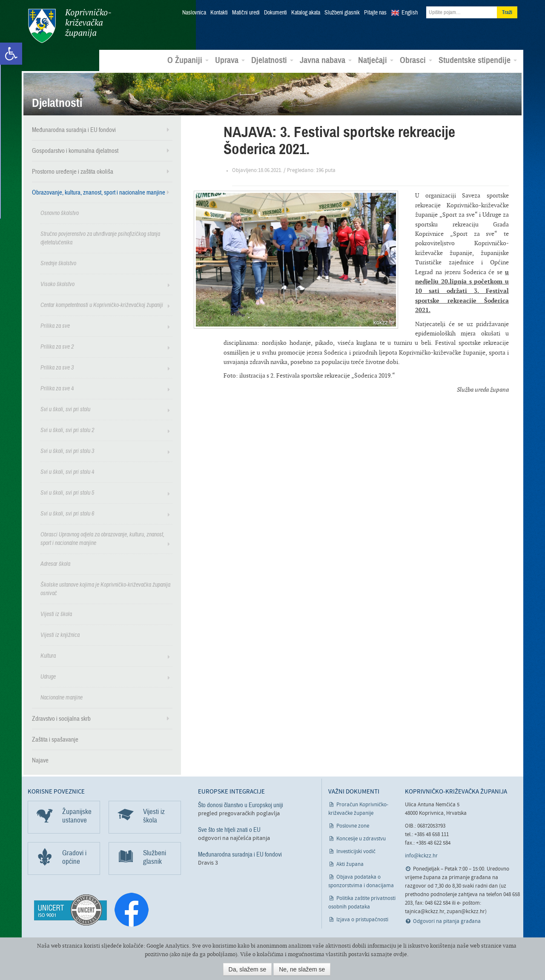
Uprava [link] (230, 60)
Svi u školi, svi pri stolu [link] (65, 409)
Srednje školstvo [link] (58, 263)
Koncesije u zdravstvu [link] (361, 838)
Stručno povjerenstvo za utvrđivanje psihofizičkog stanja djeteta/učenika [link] (100, 238)
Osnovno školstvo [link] (60, 213)
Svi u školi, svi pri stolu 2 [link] (67, 430)
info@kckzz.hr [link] (421, 855)
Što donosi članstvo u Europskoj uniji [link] (241, 805)
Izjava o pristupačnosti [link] (362, 919)
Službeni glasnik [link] (342, 13)
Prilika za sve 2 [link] (57, 346)
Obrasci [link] (416, 60)
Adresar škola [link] (55, 563)
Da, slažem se (248, 969)
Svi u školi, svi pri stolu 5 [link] (67, 492)
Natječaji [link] (376, 60)
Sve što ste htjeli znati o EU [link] (229, 829)
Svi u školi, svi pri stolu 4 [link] (67, 471)
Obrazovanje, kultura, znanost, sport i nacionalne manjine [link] (99, 192)
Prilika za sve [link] (55, 325)
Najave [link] (40, 760)
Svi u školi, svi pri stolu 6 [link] (67, 513)
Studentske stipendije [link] (478, 60)
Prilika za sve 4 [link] (57, 388)
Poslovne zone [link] (353, 826)
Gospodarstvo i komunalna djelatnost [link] (75, 150)
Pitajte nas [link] (375, 13)
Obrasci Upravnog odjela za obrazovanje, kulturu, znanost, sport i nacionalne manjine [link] (102, 538)
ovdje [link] (400, 954)
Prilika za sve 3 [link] (57, 367)
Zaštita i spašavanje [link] (55, 739)
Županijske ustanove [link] (77, 815)
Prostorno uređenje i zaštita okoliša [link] (73, 171)
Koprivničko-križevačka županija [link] (69, 26)
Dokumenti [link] (275, 13)
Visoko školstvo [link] (57, 284)
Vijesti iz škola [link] (56, 614)
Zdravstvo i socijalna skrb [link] (61, 718)
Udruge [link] (48, 676)
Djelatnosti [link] (272, 60)
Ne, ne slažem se (302, 969)
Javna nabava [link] (326, 60)
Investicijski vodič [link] (356, 851)
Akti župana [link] (350, 864)
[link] (11, 54)
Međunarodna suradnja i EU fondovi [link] (74, 129)
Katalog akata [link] (306, 13)
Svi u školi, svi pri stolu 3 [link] (67, 451)
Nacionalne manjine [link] (62, 697)
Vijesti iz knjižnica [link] (60, 635)
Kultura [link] (48, 655)
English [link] (410, 13)
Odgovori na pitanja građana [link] (447, 921)
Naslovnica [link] (194, 13)
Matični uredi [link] (246, 13)
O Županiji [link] (188, 60)
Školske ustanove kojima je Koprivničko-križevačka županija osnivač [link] (105, 589)
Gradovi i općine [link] (74, 857)
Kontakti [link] (219, 13)
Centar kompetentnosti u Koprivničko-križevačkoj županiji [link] (102, 305)
